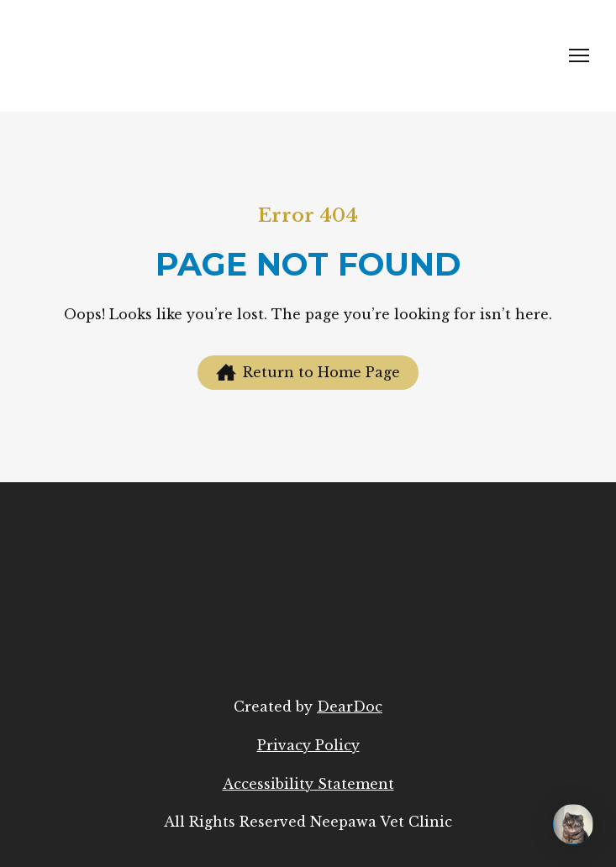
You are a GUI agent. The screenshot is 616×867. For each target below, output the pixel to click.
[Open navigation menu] (579, 55)
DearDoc (350, 707)
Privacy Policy (308, 745)
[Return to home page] (152, 56)
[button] (308, 373)
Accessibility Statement (308, 784)
